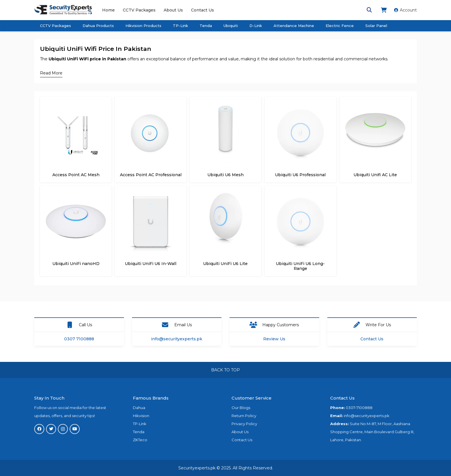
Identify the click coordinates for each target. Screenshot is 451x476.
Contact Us (372, 339)
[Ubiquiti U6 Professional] (300, 107)
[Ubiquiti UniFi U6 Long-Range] (300, 195)
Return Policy (244, 416)
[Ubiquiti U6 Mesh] (225, 107)
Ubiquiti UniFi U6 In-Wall (151, 264)
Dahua (139, 408)
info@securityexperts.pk (177, 339)
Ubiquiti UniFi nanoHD (76, 264)
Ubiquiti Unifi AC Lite (375, 175)
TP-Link (140, 424)
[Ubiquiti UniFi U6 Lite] (225, 195)
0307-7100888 (359, 408)
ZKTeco (140, 440)
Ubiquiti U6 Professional (300, 175)
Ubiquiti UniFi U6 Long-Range (300, 266)
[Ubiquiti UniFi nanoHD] (76, 195)
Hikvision (141, 416)
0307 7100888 (79, 339)
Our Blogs (241, 408)
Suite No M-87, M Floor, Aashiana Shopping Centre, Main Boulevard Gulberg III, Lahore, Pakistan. (372, 432)
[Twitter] (51, 429)
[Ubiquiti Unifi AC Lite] (375, 107)
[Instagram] (63, 429)
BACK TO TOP (225, 370)
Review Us (274, 339)
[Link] (63, 10)
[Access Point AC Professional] (151, 107)
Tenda (139, 432)
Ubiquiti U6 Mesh (225, 175)
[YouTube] (75, 429)
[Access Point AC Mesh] (76, 107)
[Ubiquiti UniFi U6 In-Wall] (151, 195)
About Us (240, 432)
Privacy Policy (244, 424)
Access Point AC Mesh (76, 175)
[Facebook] (39, 429)
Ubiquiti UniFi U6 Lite (225, 264)
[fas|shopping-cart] (385, 10)
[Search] (369, 10)
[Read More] (51, 73)
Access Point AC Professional (151, 175)
